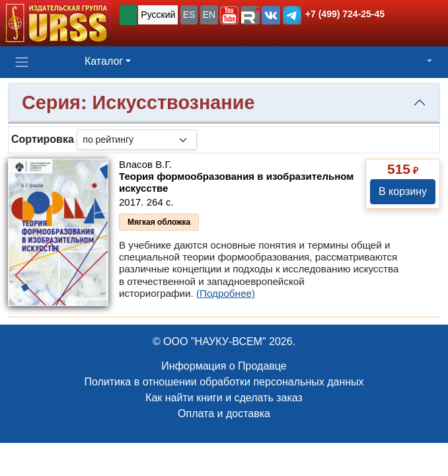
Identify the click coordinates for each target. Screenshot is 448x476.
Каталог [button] (104, 61)
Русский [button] (158, 15)
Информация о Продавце (224, 366)
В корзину (403, 191)
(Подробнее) (226, 293)
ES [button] (189, 15)
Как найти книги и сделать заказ (224, 398)
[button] (229, 15)
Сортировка (43, 139)
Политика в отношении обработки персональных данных (224, 382)
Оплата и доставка (224, 414)
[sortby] (137, 140)
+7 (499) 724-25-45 (345, 14)
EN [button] (209, 15)
